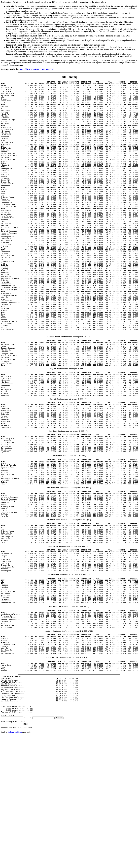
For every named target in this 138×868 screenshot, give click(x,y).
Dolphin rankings (15, 858)
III (38, 69)
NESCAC (50, 69)
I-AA (32, 69)
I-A (28, 69)
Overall (23, 69)
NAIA (43, 69)
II (36, 69)
